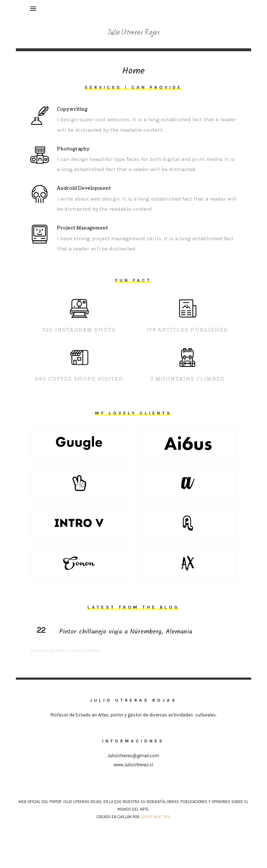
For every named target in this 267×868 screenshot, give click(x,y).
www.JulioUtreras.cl (133, 765)
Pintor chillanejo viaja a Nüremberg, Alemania (134, 632)
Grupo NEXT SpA (155, 817)
